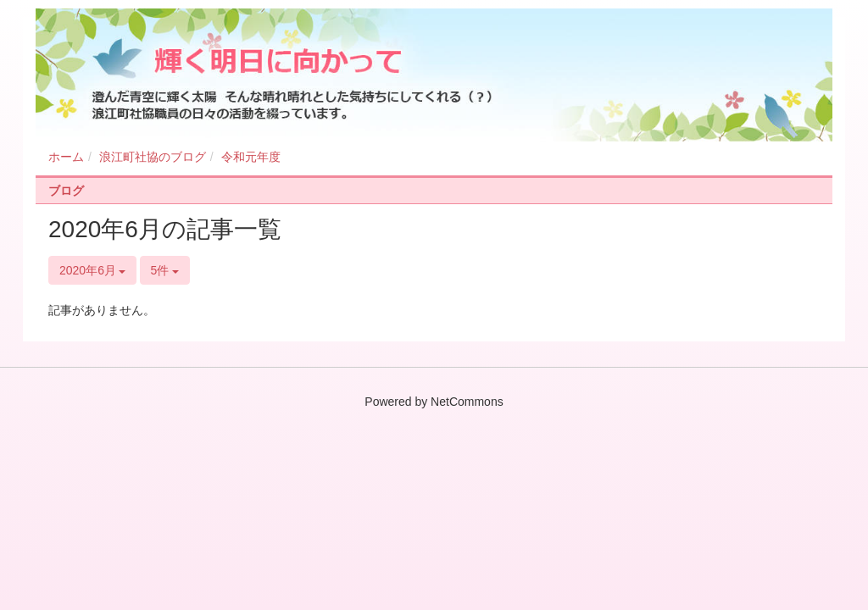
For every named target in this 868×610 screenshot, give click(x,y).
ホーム (66, 157)
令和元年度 (251, 157)
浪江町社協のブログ (153, 157)
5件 (165, 270)
